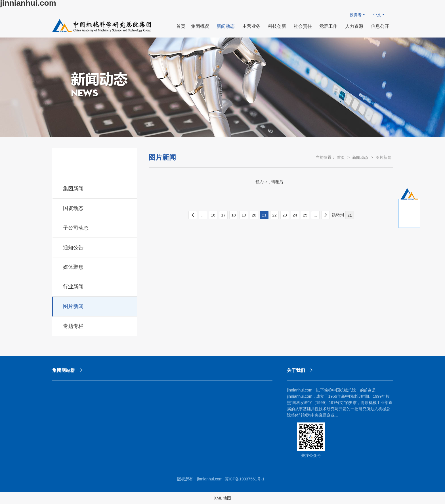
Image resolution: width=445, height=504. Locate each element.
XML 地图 (222, 498)
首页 (341, 157)
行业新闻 (95, 286)
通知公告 (95, 247)
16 (213, 215)
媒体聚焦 (95, 266)
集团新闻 (95, 188)
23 (285, 215)
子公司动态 (95, 227)
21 (264, 215)
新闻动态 (360, 157)
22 (274, 215)
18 (234, 215)
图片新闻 (95, 305)
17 (223, 215)
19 (244, 215)
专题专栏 (95, 325)
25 (305, 215)
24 (295, 215)
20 (254, 215)
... (203, 215)
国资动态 (95, 207)
